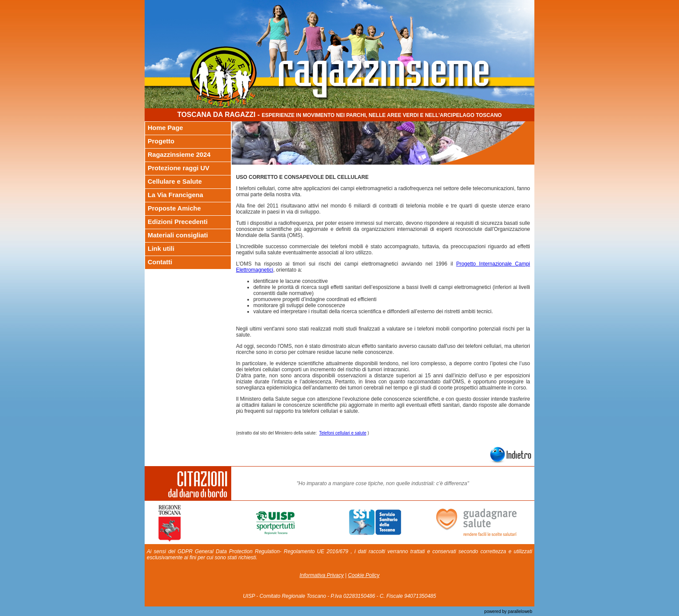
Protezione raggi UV (179, 168)
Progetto (161, 141)
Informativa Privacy (322, 575)
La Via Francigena (175, 195)
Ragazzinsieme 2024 (179, 154)
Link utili (161, 248)
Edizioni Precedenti (178, 222)
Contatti (160, 262)
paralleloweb (519, 611)
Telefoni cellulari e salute (343, 433)
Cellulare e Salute (175, 181)
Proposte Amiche (174, 208)
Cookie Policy (364, 575)
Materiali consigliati (178, 235)
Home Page (165, 128)
